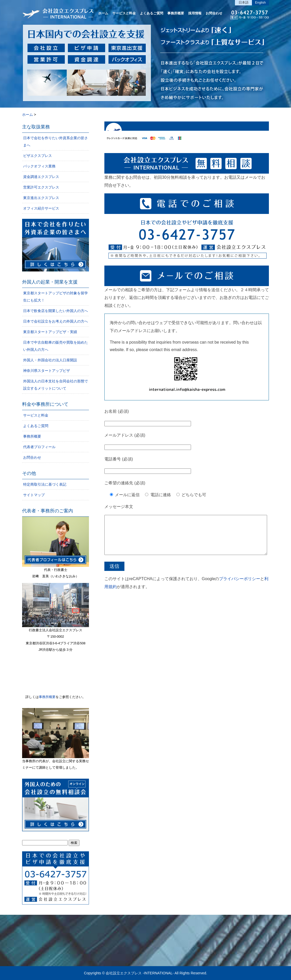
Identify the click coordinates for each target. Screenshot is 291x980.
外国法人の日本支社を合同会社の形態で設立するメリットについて (56, 385)
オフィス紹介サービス (41, 208)
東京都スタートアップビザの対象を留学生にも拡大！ (56, 297)
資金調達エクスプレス (41, 177)
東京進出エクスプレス (41, 198)
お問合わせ (214, 13)
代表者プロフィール (39, 447)
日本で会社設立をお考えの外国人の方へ (56, 321)
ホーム (103, 13)
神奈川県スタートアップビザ (47, 371)
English (260, 2)
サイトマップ (34, 495)
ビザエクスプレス (38, 156)
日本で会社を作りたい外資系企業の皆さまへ (56, 142)
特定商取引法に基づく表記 (45, 484)
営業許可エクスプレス (41, 187)
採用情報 (195, 13)
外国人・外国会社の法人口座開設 (50, 360)
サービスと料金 (124, 13)
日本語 (244, 2)
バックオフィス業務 (39, 166)
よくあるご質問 (152, 13)
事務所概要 (176, 13)
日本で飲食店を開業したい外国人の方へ (56, 311)
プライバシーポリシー (240, 586)
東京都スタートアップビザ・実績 (50, 332)
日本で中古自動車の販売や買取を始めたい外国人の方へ (56, 346)
